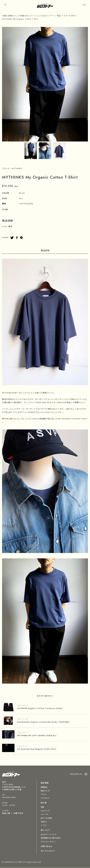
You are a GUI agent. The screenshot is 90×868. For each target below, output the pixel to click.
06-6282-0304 (9, 797)
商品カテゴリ (45, 791)
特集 (42, 807)
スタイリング (45, 811)
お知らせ (44, 822)
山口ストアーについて (48, 834)
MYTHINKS (17, 168)
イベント (44, 825)
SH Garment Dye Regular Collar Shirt (37, 749)
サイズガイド (45, 798)
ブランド (44, 794)
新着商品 (44, 787)
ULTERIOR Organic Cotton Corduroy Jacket (40, 708)
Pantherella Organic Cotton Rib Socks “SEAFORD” (44, 722)
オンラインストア (48, 851)
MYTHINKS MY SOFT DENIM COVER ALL (37, 735)
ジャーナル (45, 814)
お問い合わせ (47, 846)
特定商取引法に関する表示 (51, 838)
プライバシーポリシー (48, 842)
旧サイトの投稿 (46, 818)
